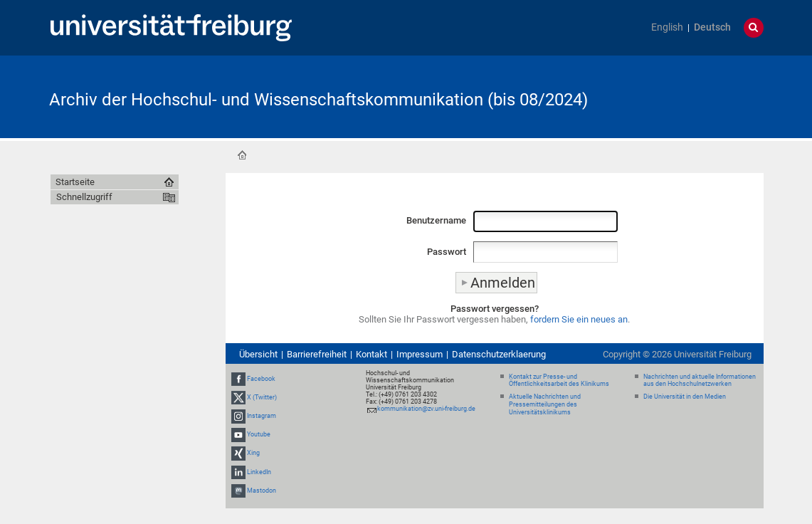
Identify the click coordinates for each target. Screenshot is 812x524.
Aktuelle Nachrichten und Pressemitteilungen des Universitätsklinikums (545, 404)
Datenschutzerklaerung (499, 354)
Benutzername (436, 220)
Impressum (420, 354)
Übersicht (258, 354)
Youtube (259, 434)
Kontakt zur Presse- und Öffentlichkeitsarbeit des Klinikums (559, 381)
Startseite (242, 155)
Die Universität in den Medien (685, 397)
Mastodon (262, 491)
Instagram (262, 416)
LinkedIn (259, 472)
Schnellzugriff (84, 197)
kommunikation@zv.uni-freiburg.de (426, 409)
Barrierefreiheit (317, 354)
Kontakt (371, 354)
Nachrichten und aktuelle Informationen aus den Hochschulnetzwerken (700, 381)
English (667, 27)
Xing (253, 454)
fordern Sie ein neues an (579, 319)
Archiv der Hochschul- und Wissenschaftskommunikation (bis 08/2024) (318, 100)
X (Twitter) (262, 397)
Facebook (261, 379)
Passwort (447, 252)
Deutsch (712, 27)
